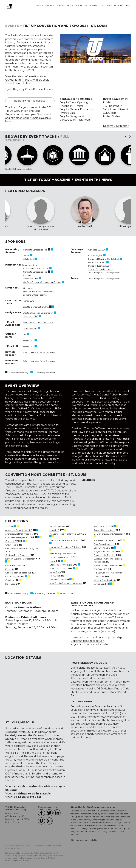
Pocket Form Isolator (104, 530)
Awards (50, 5)
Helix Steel (10, 584)
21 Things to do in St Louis (32, 794)
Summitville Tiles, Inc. (105, 555)
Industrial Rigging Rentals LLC (104, 259)
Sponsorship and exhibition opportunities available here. (29, 118)
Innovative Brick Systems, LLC (65, 540)
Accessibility (91, 840)
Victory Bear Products (105, 580)
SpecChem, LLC (102, 548)
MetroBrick (55, 572)
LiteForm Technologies (61, 565)
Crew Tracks (12, 545)
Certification (97, 5)
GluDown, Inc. (96, 256)
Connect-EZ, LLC (97, 250)
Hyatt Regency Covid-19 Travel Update (29, 89)
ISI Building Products (60, 554)
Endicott (10, 569)
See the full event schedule (19, 169)
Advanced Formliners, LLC (19, 530)
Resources (81, 5)
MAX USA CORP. (97, 262)
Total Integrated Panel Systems (39, 352)
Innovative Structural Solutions (65, 547)
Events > (14, 26)
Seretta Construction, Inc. (36, 307)
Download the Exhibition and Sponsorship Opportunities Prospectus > (96, 639)
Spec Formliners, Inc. (104, 544)
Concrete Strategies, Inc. (35, 250)
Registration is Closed (30, 101)
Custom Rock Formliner (18, 555)
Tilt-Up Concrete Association (108, 573)
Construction (114, 5)
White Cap (29, 259)
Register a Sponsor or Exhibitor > (91, 644)
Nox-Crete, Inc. (101, 526)
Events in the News (93, 180)
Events (60, 5)
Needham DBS (31, 279)
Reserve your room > (116, 126)
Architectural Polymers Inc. (19, 534)
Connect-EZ (12, 541)
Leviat (26, 256)
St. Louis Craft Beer (27, 797)
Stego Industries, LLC (99, 266)
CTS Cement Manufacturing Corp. (23, 548)
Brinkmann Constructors (36, 268)
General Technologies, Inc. (18, 573)
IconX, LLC (28, 301)
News (70, 5)
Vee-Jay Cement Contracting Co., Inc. (42, 282)
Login (127, 5)
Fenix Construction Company (38, 322)
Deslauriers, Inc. (13, 565)
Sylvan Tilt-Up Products (100, 269)
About (40, 5)
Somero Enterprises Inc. (35, 295)
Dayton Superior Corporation (38, 313)
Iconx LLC (54, 530)
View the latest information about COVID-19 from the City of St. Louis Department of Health (27, 80)
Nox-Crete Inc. (30, 328)
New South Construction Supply (66, 583)
